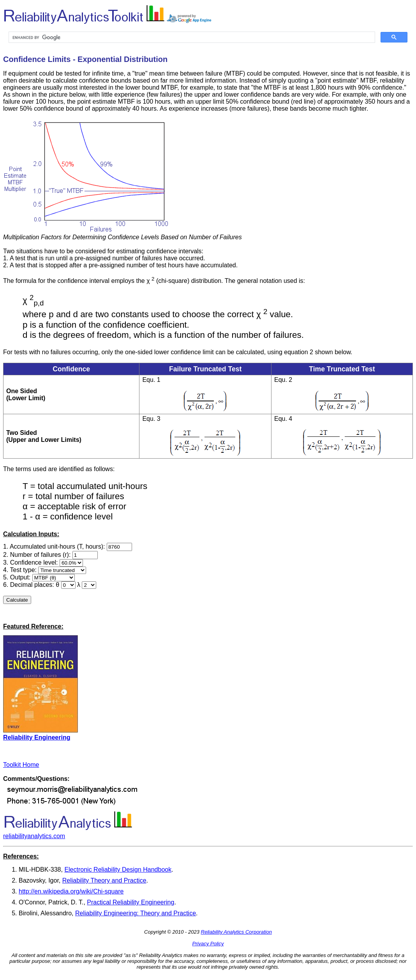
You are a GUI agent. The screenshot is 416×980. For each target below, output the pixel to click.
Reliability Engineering (37, 737)
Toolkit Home (21, 765)
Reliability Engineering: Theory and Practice (136, 913)
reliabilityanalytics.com (34, 836)
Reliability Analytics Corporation (236, 932)
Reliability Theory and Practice (104, 880)
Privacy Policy (208, 944)
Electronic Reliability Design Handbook (118, 870)
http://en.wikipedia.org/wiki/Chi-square (71, 891)
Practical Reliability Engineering (130, 902)
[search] (191, 37)
